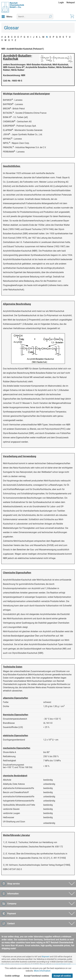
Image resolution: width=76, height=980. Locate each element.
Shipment (46, 957)
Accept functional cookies (36, 976)
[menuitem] (62, 2)
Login (61, 2)
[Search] (50, 17)
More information (42, 971)
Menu (7, 16)
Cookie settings (12, 976)
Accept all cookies (62, 976)
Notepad (71, 2)
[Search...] (35, 17)
